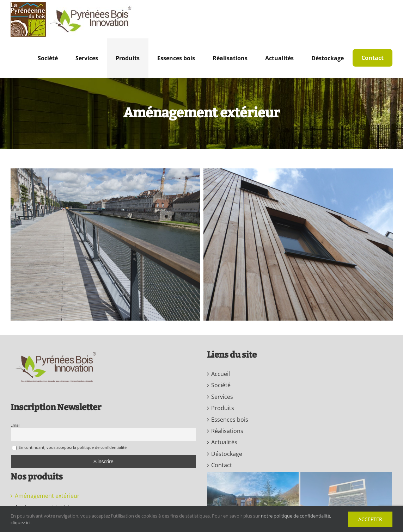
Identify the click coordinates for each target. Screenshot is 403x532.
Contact (222, 465)
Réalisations (227, 431)
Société (221, 385)
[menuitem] (48, 58)
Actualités (224, 442)
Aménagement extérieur (47, 496)
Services (222, 397)
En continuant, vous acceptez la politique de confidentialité (69, 448)
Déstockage (227, 454)
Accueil (221, 374)
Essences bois (230, 420)
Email (16, 425)
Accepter (370, 519)
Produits (223, 408)
